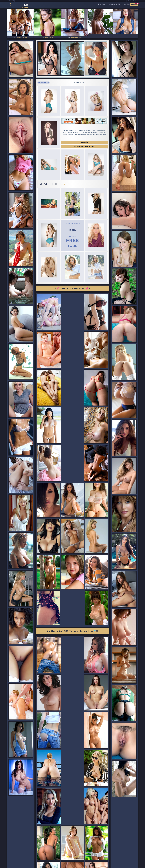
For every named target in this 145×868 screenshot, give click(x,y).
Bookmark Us (118, 856)
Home (86, 5)
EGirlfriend (22, 6)
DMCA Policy (119, 866)
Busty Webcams (133, 1)
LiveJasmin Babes (21, 1)
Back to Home (44, 80)
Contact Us (118, 861)
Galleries (96, 5)
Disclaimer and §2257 (131, 866)
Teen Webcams (122, 1)
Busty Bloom (32, 1)
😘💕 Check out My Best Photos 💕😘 (73, 266)
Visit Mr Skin (84, 133)
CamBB (125, 5)
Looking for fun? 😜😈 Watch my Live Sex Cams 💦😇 (72, 528)
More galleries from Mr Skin (84, 137)
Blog (106, 5)
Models (115, 5)
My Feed (134, 5)
